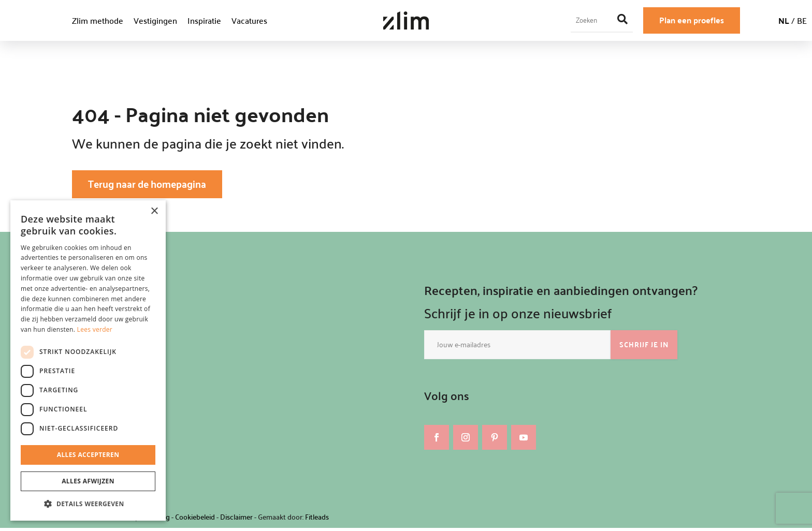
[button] (88, 504)
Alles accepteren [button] (88, 455)
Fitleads (317, 519)
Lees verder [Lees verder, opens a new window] (95, 329)
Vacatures (249, 20)
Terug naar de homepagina (157, 185)
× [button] (154, 211)
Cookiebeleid (195, 519)
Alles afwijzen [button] (88, 481)
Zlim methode (98, 20)
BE (802, 20)
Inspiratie (204, 20)
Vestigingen (155, 20)
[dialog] (88, 360)
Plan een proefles (692, 20)
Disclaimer (236, 519)
